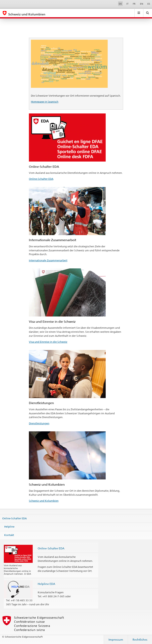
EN (142, 4)
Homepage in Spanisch (45, 102)
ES (149, 4)
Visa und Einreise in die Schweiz (48, 342)
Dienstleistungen (39, 423)
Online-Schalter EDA (41, 179)
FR (134, 4)
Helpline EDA (46, 584)
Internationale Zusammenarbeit (48, 260)
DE (120, 4)
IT (127, 4)
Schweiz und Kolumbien (44, 501)
